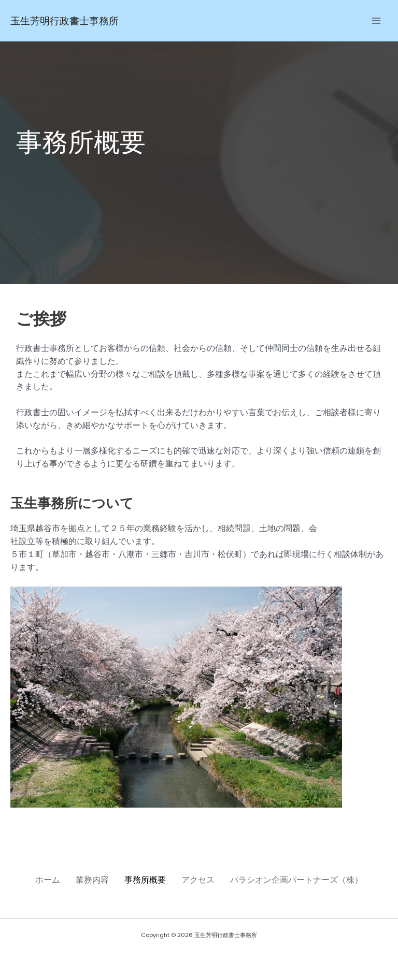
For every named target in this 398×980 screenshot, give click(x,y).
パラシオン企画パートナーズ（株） (307, 879)
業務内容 (87, 879)
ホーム (37, 879)
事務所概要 (145, 879)
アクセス (203, 879)
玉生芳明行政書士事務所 (76, 20)
